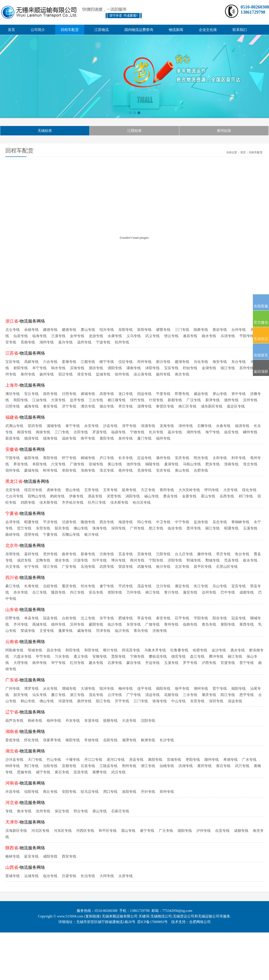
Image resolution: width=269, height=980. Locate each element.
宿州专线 (13, 470)
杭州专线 (122, 342)
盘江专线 (197, 656)
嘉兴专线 (65, 342)
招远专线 (144, 394)
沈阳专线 (148, 721)
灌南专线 (134, 368)
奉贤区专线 (165, 406)
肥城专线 (126, 618)
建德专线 (50, 330)
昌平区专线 (203, 567)
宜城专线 (174, 760)
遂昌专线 (190, 336)
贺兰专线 (24, 528)
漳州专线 (186, 426)
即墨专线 (182, 394)
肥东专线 (213, 464)
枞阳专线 (31, 458)
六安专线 (58, 464)
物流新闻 (176, 30)
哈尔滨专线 (142, 502)
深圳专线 (118, 528)
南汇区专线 (187, 406)
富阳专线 (144, 330)
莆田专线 (107, 438)
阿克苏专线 (131, 650)
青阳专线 (50, 458)
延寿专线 (129, 490)
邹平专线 (100, 560)
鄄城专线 (213, 560)
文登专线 (47, 631)
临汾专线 (50, 876)
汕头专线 (39, 695)
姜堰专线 (69, 362)
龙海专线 (167, 426)
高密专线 (107, 394)
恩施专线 (24, 772)
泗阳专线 (115, 368)
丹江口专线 (93, 760)
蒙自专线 (134, 663)
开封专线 (148, 792)
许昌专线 (13, 792)
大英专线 (58, 400)
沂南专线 (107, 554)
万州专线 (134, 592)
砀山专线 (152, 496)
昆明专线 (31, 534)
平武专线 (126, 586)
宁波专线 (103, 342)
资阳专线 (115, 592)
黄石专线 (223, 766)
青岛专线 (209, 624)
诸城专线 (88, 394)
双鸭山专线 (37, 496)
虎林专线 (54, 490)
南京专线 (182, 374)
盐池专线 (201, 522)
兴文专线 (13, 567)
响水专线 (58, 368)
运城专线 (31, 876)
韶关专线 (62, 528)
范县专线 (231, 560)
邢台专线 (81, 811)
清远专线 (152, 695)
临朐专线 (190, 624)
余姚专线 (31, 330)
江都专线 (88, 362)
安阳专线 (69, 792)
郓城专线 (194, 560)
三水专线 (190, 695)
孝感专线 (230, 760)
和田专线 (73, 650)
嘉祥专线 (31, 554)
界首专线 (21, 464)
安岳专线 (96, 592)
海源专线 (126, 522)
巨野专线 (13, 618)
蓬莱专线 (65, 631)
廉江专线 (58, 695)
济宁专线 (69, 406)
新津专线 (213, 400)
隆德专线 (88, 522)
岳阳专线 (110, 740)
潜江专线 (148, 766)
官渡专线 (228, 663)
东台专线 (239, 362)
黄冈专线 (204, 766)
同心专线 (144, 522)
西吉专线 (107, 522)
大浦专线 (88, 688)
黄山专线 (115, 464)
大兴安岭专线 (189, 490)
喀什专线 (110, 650)
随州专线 (212, 760)
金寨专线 (189, 496)
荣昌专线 (126, 567)
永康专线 (115, 336)
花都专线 (171, 695)
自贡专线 (222, 831)
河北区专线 (40, 831)
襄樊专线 (100, 772)
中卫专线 (163, 522)
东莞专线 (43, 528)
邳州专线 (144, 362)
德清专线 (31, 438)
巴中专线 (228, 592)
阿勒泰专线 (14, 650)
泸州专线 (204, 831)
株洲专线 (148, 740)
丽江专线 (213, 528)
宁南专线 (137, 656)
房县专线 (136, 760)
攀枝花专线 (158, 656)
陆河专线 (107, 688)
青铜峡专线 (240, 522)
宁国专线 (13, 458)
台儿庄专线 (184, 554)
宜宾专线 (239, 586)
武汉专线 (118, 772)
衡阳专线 (73, 740)
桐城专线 (88, 458)
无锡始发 (45, 131)
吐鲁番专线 (179, 650)
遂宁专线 (107, 586)
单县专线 (31, 618)
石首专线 (88, 766)
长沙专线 (167, 740)
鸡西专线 (28, 502)
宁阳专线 (156, 560)
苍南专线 (28, 342)
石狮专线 (204, 426)
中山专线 (178, 701)
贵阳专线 (118, 656)
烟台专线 (107, 406)
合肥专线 (201, 470)
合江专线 (39, 592)
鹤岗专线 (57, 496)
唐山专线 (100, 811)
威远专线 (201, 394)
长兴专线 (156, 432)
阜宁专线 (39, 368)
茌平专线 (182, 618)
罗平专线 (190, 663)
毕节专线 (43, 656)
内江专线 (77, 592)
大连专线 (129, 721)
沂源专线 (81, 560)
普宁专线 (247, 663)
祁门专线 (246, 496)
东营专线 (134, 624)
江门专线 (141, 701)
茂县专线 (144, 586)
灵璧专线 (114, 496)
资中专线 (239, 394)
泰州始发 (224, 131)
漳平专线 (129, 426)
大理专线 (21, 663)
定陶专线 (43, 560)
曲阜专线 (69, 554)
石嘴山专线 (71, 534)
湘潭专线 (129, 740)
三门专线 (182, 330)
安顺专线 (100, 656)
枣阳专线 (193, 760)
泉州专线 (126, 438)
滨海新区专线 (16, 831)
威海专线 (31, 406)
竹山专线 (54, 760)
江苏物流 (102, 30)
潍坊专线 (13, 394)
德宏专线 (178, 656)
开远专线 (152, 663)
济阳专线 (175, 560)
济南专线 (160, 631)
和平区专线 (108, 831)
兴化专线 (201, 362)
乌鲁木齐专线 (155, 650)
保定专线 (62, 811)
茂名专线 (96, 695)
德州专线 (231, 400)
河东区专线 (63, 831)
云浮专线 (115, 695)
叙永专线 (250, 560)
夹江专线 (201, 586)
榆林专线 (13, 856)
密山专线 (73, 490)
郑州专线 (167, 792)
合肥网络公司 (200, 922)
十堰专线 (73, 760)
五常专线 (91, 490)
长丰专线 (126, 458)
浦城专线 (54, 426)
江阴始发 (134, 131)
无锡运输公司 (209, 916)
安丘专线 (31, 394)
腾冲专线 (216, 656)
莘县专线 (144, 618)
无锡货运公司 (184, 916)
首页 (11, 30)
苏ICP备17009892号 (153, 922)
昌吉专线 (54, 650)
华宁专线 (58, 663)
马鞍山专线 (192, 464)
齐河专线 (21, 624)
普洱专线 (194, 528)
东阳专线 (126, 330)
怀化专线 (31, 740)
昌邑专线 (50, 394)
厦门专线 (144, 438)
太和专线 (220, 458)
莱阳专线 (228, 624)
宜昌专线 (81, 772)
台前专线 (69, 618)
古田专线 (81, 432)
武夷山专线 (14, 426)
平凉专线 (50, 522)
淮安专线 (84, 374)
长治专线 (88, 876)
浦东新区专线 (212, 406)
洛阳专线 (129, 792)
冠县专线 (50, 618)
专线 (9, 811)
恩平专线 (247, 695)
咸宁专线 (43, 772)
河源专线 (65, 701)
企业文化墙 (208, 30)
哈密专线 (200, 650)
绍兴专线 (107, 330)
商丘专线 (50, 792)
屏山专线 (220, 394)
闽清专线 (24, 432)
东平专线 (107, 618)
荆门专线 (31, 766)
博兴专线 (118, 560)
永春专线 (223, 426)
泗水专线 (62, 560)
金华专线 (77, 336)
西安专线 (69, 856)
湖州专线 (47, 342)
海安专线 (220, 362)
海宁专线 (213, 432)
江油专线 (39, 400)
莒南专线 (144, 554)
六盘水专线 (22, 656)
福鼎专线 (118, 432)
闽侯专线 (43, 432)
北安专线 (13, 490)
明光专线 (201, 458)
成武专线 (24, 560)
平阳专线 (247, 336)
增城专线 (69, 688)
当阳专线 (50, 766)
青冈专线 (167, 490)
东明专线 (13, 554)
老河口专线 (116, 760)
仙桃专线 (167, 766)
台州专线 (239, 330)
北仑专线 (13, 330)
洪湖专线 (186, 766)
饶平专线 (182, 688)
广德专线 (77, 464)
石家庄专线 (120, 811)
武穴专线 (242, 766)
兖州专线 (50, 554)
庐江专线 (107, 458)
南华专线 (39, 663)
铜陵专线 (152, 464)
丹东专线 (73, 721)
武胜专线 (107, 567)
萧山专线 (88, 330)
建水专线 (96, 663)
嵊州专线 (250, 432)
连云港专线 (143, 374)
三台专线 (96, 400)
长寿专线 (31, 586)
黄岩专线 (220, 330)
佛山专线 (81, 528)
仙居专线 (21, 336)
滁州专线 (163, 458)
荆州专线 (129, 766)
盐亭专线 (77, 400)
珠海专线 (100, 528)
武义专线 (152, 336)
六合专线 (50, 362)
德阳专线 (185, 831)
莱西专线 (247, 624)
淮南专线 (231, 464)
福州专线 (163, 438)
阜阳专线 (39, 464)
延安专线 (31, 856)
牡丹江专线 (97, 502)
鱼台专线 (242, 554)
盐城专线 (103, 374)
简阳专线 (21, 400)
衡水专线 (24, 811)
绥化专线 (249, 490)
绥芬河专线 (33, 490)
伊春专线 (76, 496)
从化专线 (50, 688)
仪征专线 (126, 362)
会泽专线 (13, 522)
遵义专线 (81, 656)
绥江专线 (50, 567)
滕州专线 (204, 554)
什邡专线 (156, 400)
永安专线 (91, 426)
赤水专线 (21, 592)
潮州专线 (201, 688)
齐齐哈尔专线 (73, 502)
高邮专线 (31, 362)
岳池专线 (88, 567)
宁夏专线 (50, 534)
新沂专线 (163, 362)
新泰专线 (88, 554)
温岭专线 (69, 438)
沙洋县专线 (14, 760)
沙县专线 (110, 426)
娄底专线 (13, 740)
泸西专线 (209, 663)
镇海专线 (50, 438)
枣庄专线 (126, 406)
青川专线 (171, 592)
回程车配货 (70, 30)
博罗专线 (31, 688)
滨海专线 (77, 368)
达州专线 (209, 592)
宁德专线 (137, 432)
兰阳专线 (163, 554)
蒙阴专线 (96, 624)
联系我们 (240, 30)
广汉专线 (194, 400)
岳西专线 (227, 496)
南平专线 (88, 438)
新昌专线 (13, 438)
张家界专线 (52, 740)
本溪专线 (91, 721)
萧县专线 (170, 496)
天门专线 (35, 760)
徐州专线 (122, 374)
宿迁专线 (65, 374)
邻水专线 (88, 586)
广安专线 (69, 567)
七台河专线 (14, 496)
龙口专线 (126, 394)
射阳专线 (21, 368)
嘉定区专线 (236, 406)
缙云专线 (171, 336)
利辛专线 (239, 458)
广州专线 (137, 528)
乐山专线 (220, 586)
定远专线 (144, 458)
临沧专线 (175, 528)
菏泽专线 (103, 631)
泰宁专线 (73, 426)
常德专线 (91, 740)
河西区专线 (85, 831)
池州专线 (134, 464)
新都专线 (175, 400)
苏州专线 (247, 368)
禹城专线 (39, 624)
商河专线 (137, 560)
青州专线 (171, 624)
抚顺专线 (110, 721)
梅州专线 (126, 688)
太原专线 (126, 876)
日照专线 (69, 394)
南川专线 (163, 567)
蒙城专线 (31, 470)
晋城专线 (13, 876)
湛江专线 (77, 695)
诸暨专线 (163, 330)
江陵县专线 (108, 766)
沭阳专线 (152, 368)
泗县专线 (95, 496)
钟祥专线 (13, 766)
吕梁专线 (69, 876)
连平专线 (144, 688)
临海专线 (39, 336)
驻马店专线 (90, 792)
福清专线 (242, 426)
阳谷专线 (220, 618)
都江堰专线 (117, 400)
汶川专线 (163, 586)
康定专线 (182, 586)
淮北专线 (250, 464)
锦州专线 (54, 721)
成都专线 (247, 592)
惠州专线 (84, 701)
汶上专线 (88, 618)
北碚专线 (50, 586)
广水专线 (249, 760)
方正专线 (148, 490)
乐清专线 (228, 336)
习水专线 (62, 656)
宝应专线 (13, 362)
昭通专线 (31, 522)
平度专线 (163, 394)
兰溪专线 (58, 336)
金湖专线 (209, 368)
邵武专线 (35, 426)
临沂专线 (115, 624)
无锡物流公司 (161, 916)
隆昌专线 (58, 592)
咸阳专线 (50, 856)
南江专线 (152, 592)
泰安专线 (50, 406)
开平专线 (122, 701)
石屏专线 (115, 663)
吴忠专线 (220, 522)
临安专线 (231, 432)
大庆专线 (230, 490)
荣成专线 (28, 631)
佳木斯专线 (48, 502)
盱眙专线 (190, 368)
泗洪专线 (96, 368)
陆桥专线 (201, 330)
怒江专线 (156, 528)
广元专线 (166, 831)
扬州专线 (47, 374)
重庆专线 (69, 586)
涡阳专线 (133, 496)
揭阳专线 (163, 688)
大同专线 (107, 876)
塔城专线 (35, 650)
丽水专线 (209, 336)
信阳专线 (31, 792)
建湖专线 (182, 362)
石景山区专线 (227, 567)
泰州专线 (28, 374)
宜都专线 (69, 766)
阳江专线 (228, 695)
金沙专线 (219, 650)
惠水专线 (238, 650)
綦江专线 (13, 586)
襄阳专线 (155, 760)
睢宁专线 (107, 362)
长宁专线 (31, 567)
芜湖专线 (144, 470)
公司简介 (38, 30)
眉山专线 (128, 831)
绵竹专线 (137, 400)
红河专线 (77, 663)
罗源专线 (100, 432)
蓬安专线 (190, 592)
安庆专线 (182, 458)
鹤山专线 (28, 701)
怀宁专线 (69, 458)
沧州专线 (43, 811)
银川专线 (91, 534)
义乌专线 (134, 336)
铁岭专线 (35, 721)
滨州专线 (250, 400)
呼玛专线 (212, 490)
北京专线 (182, 567)
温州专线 (84, 342)
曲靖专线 (13, 534)
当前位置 (232, 152)
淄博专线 (144, 406)
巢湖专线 (171, 464)
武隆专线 (144, 567)
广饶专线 (152, 624)
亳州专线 (126, 470)
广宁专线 (134, 695)
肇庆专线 (209, 695)
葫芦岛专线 (14, 721)
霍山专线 (208, 496)
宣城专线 (96, 464)
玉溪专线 (250, 528)
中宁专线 (182, 522)
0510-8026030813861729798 (255, 10)
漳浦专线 (148, 426)
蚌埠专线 (50, 470)
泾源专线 (69, 522)
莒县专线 (126, 554)
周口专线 (110, 792)
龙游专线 (96, 336)
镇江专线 (228, 368)
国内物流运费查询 (139, 30)
